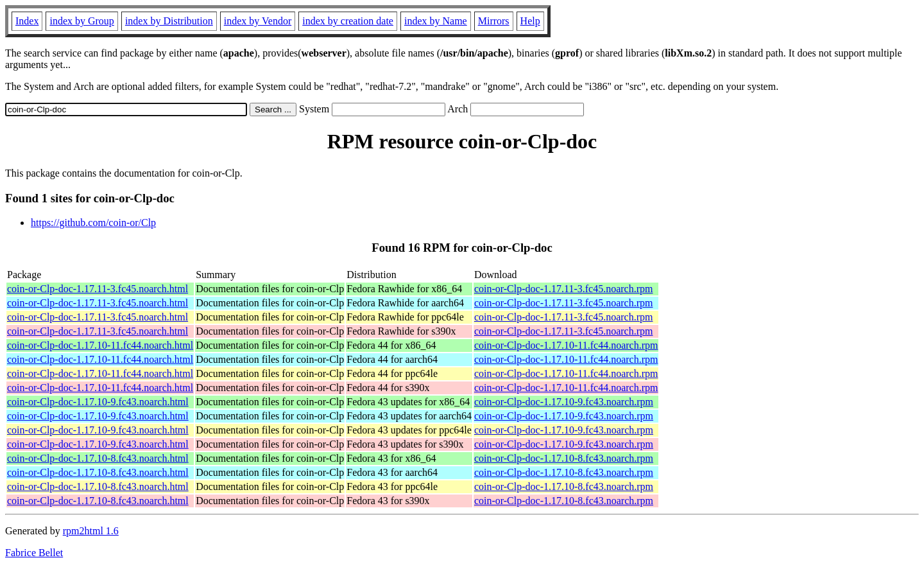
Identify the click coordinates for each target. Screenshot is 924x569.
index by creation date (348, 21)
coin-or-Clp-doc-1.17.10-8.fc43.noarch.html (98, 458)
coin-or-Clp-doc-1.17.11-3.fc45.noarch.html (98, 289)
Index (27, 21)
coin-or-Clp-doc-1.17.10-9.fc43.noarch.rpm (564, 402)
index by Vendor (258, 21)
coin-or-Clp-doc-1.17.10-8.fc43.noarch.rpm (564, 458)
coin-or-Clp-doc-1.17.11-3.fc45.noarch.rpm (564, 289)
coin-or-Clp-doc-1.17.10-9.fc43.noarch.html (98, 402)
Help (530, 21)
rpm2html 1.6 (91, 531)
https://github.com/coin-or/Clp (93, 223)
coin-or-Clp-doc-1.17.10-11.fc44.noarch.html (100, 345)
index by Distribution (169, 21)
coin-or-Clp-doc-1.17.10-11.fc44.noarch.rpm (566, 345)
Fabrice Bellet (34, 553)
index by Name (436, 21)
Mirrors (494, 21)
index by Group (81, 21)
